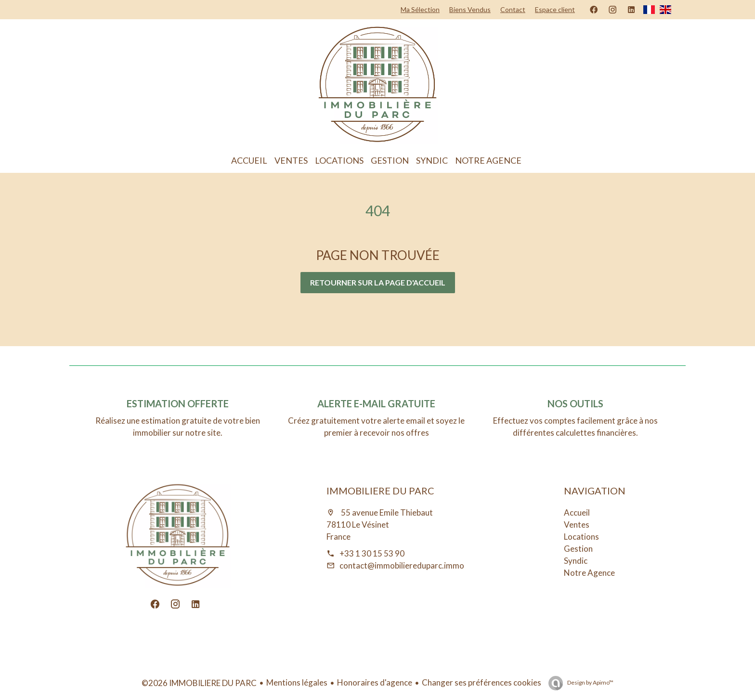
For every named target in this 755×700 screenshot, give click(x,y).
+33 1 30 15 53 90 (372, 553)
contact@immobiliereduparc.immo (402, 565)
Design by (590, 682)
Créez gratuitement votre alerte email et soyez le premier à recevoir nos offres (376, 427)
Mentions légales (297, 682)
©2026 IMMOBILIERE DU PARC (199, 683)
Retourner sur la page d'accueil (378, 282)
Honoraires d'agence (375, 682)
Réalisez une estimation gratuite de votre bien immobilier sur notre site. (178, 427)
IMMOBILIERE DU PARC (380, 491)
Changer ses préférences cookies (482, 682)
